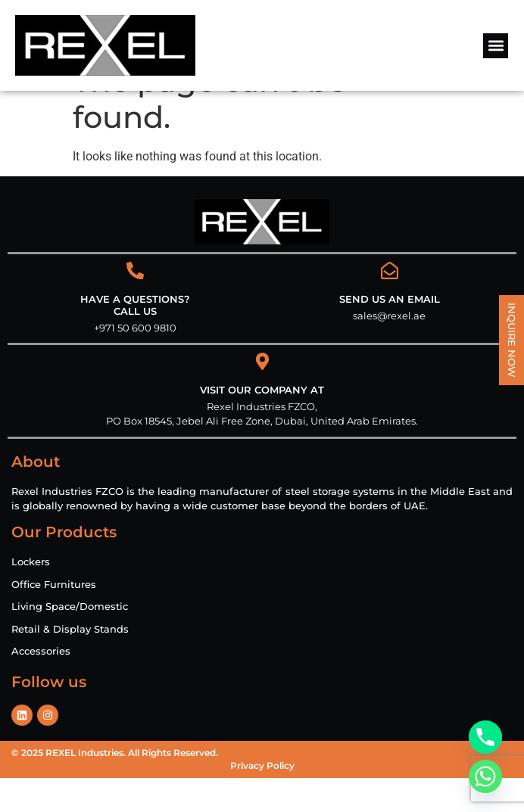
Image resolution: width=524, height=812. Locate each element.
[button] (496, 46)
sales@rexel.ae (389, 350)
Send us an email (390, 333)
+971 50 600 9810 (135, 362)
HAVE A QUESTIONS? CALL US (135, 339)
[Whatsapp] (485, 776)
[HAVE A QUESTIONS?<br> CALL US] (135, 305)
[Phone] (485, 737)
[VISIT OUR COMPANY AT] (262, 395)
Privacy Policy (262, 800)
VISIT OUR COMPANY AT (262, 424)
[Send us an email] (390, 305)
